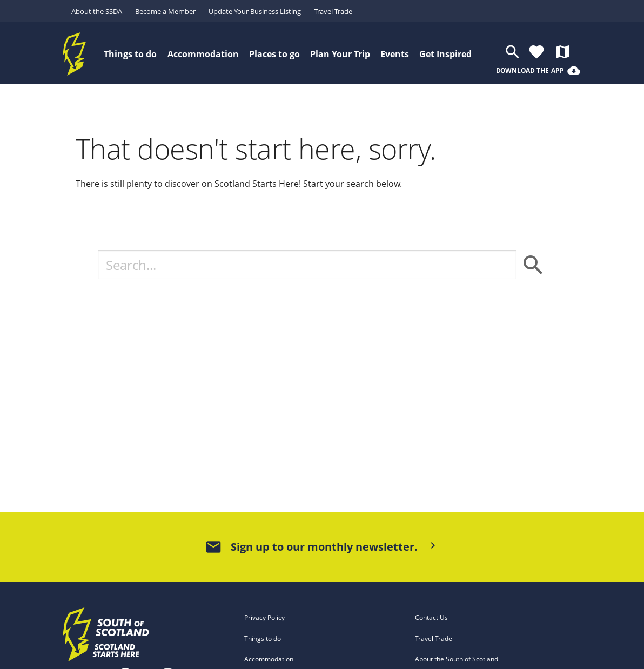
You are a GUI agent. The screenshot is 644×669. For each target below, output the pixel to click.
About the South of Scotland (457, 659)
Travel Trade (333, 11)
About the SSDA (97, 11)
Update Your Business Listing (255, 11)
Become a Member (165, 11)
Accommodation (269, 659)
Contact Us (431, 617)
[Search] (307, 265)
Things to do (263, 638)
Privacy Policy (264, 617)
